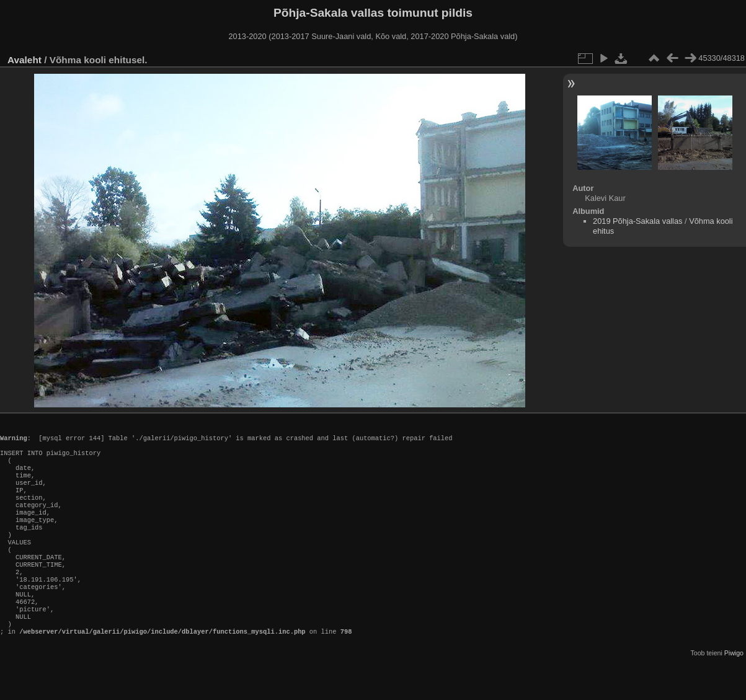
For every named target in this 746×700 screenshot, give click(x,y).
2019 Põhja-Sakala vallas (637, 221)
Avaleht (24, 60)
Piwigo (734, 690)
